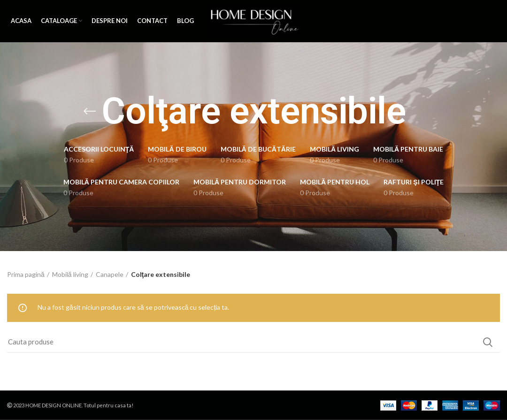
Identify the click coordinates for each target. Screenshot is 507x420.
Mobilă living (70, 274)
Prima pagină (26, 274)
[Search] (253, 342)
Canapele (110, 274)
